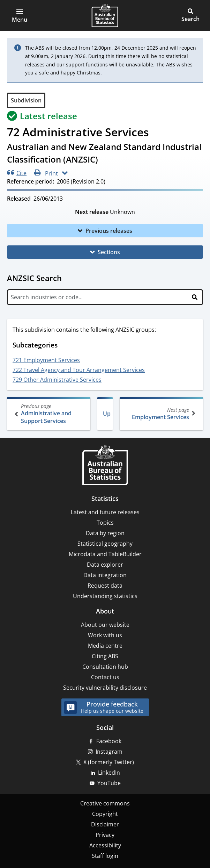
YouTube (109, 783)
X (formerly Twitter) (109, 762)
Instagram (109, 752)
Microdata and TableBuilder (105, 554)
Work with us (105, 635)
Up (107, 414)
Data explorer (105, 565)
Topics (105, 523)
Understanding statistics (105, 596)
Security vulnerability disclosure (105, 688)
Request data (105, 586)
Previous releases (109, 231)
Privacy (105, 835)
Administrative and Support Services (49, 414)
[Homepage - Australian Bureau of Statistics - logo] (105, 15)
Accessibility (105, 845)
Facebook (109, 741)
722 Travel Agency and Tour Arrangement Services (79, 370)
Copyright (105, 814)
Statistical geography (105, 544)
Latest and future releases (105, 512)
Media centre (105, 646)
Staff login (105, 856)
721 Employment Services (46, 360)
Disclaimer (105, 824)
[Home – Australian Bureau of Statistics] (105, 466)
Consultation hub (105, 667)
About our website (105, 625)
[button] (20, 15)
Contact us (105, 677)
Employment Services (161, 414)
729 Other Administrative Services (57, 380)
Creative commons (105, 803)
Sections (109, 252)
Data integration (105, 575)
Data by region (105, 533)
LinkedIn (109, 773)
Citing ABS (105, 656)
